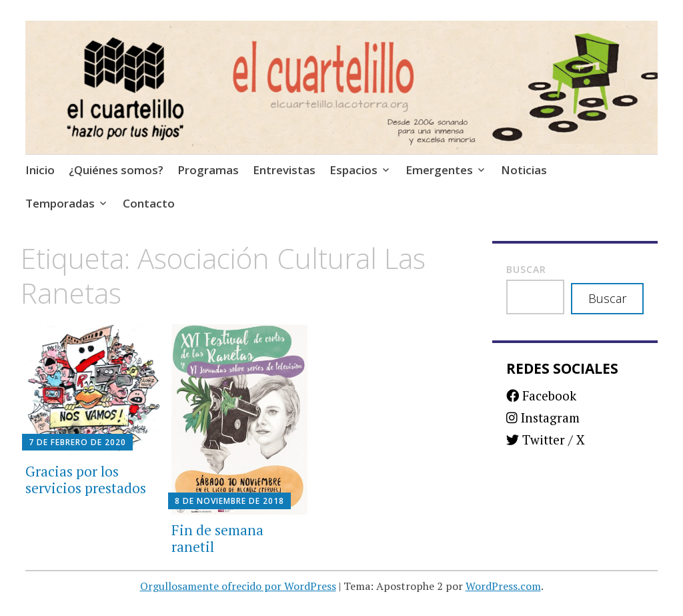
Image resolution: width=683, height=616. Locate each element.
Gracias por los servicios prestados (86, 480)
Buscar (526, 269)
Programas (208, 170)
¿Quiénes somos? (116, 170)
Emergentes (439, 170)
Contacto (149, 203)
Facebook (541, 395)
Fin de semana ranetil (217, 538)
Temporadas (60, 203)
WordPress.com (503, 586)
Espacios (354, 170)
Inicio (40, 170)
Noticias (524, 170)
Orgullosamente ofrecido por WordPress (238, 586)
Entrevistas (284, 170)
